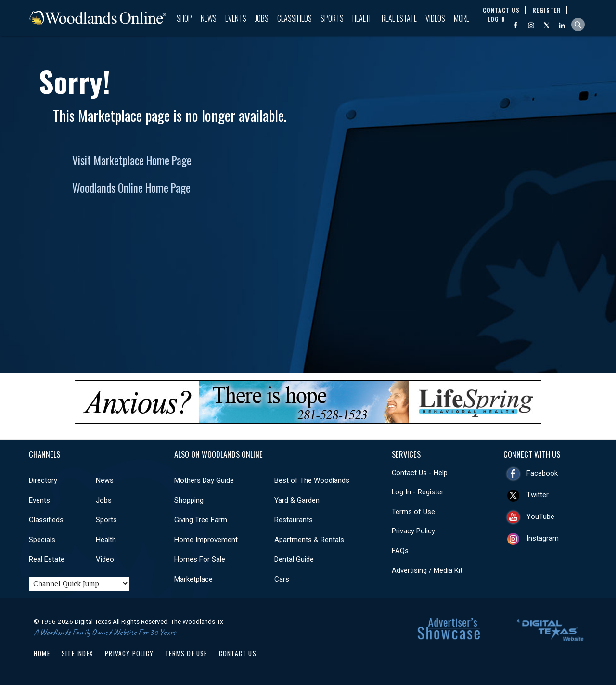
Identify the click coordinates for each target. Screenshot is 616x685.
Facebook (542, 473)
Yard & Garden (297, 500)
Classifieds (295, 18)
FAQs (400, 551)
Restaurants (294, 520)
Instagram (543, 538)
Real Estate (399, 18)
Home (42, 653)
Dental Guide (294, 559)
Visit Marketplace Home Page (132, 160)
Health (363, 18)
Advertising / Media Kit (427, 570)
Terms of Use (413, 512)
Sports (332, 18)
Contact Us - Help (420, 473)
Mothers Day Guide (204, 480)
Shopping (189, 500)
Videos (435, 18)
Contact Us (238, 653)
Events (236, 18)
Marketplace (193, 579)
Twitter (538, 495)
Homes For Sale (200, 559)
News (209, 18)
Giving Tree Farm (201, 520)
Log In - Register (418, 492)
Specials (42, 540)
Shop (184, 18)
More (462, 18)
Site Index (77, 653)
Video (105, 559)
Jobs (262, 18)
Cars (282, 579)
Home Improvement (206, 540)
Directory (43, 480)
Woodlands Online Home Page (131, 188)
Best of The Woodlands (312, 480)
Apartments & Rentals (309, 540)
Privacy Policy (413, 531)
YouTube (540, 517)
